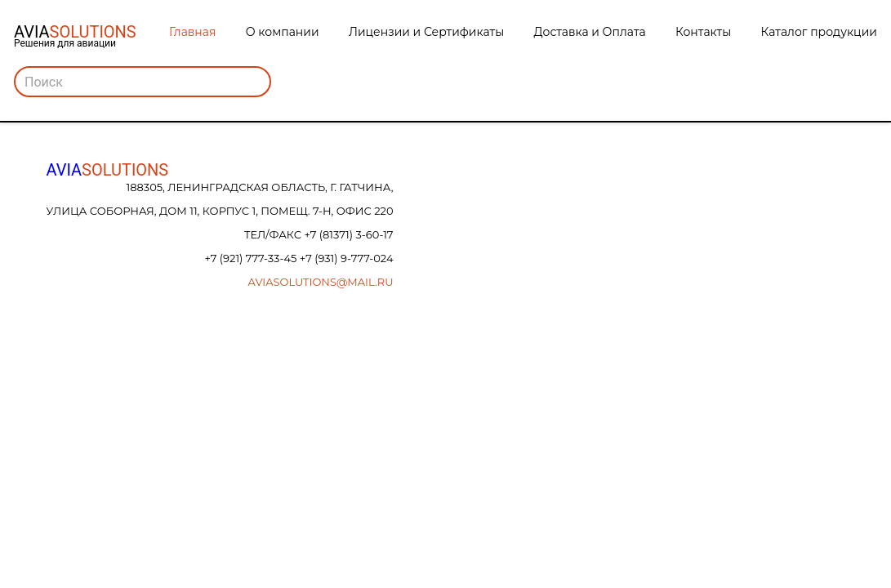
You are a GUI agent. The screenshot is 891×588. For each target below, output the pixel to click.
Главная (192, 32)
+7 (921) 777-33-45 (252, 258)
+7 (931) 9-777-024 (347, 258)
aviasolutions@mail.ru (321, 282)
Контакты (703, 32)
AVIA (108, 170)
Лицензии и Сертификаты (426, 32)
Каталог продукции (819, 32)
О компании (283, 32)
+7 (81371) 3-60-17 (348, 234)
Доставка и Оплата (590, 32)
